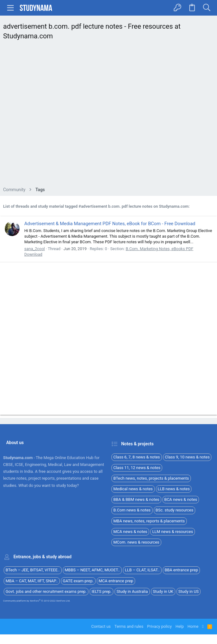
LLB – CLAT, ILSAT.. (142, 570)
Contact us (101, 626)
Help (180, 626)
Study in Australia (132, 591)
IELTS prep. (101, 591)
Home (193, 626)
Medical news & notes (133, 489)
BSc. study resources (175, 510)
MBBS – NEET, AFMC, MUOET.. (92, 570)
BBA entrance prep (181, 570)
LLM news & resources (173, 532)
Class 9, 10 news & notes (187, 457)
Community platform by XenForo (37, 601)
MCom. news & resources (136, 542)
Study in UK (163, 591)
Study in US (189, 591)
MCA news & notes (130, 532)
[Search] (207, 8)
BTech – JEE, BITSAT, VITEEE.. (33, 570)
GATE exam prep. (78, 581)
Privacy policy (159, 626)
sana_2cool (35, 249)
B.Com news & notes (132, 510)
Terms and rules (129, 626)
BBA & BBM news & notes (136, 499)
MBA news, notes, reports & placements (149, 521)
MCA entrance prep (116, 581)
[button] (11, 8)
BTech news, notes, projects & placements (151, 478)
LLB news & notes (174, 489)
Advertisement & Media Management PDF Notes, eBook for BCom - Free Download (110, 224)
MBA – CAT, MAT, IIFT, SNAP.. (32, 581)
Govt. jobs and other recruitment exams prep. (46, 591)
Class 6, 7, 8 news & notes (137, 457)
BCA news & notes (181, 499)
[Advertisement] (108, 115)
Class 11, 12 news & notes (137, 468)
